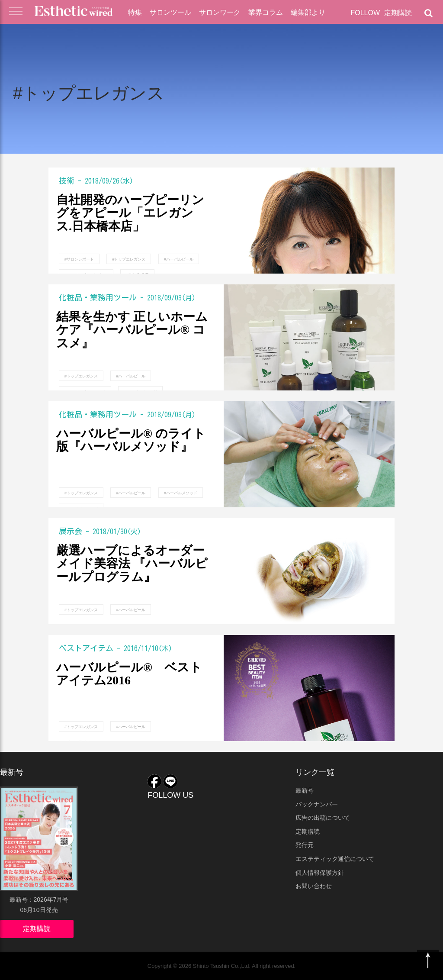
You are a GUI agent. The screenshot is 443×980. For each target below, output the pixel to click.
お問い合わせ (314, 886)
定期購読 (398, 13)
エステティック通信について (335, 859)
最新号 (305, 790)
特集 (135, 12)
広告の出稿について (323, 818)
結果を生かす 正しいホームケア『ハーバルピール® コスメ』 (132, 330)
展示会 (71, 531)
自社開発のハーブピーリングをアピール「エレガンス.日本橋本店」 (130, 213)
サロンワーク (220, 12)
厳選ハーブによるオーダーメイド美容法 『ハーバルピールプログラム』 (132, 564)
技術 (67, 181)
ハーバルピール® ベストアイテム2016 (129, 674)
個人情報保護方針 (320, 873)
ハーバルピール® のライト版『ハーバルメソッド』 (131, 440)
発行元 (305, 845)
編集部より (308, 12)
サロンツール (170, 12)
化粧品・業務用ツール (98, 297)
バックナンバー (317, 804)
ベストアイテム (86, 648)
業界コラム (266, 12)
